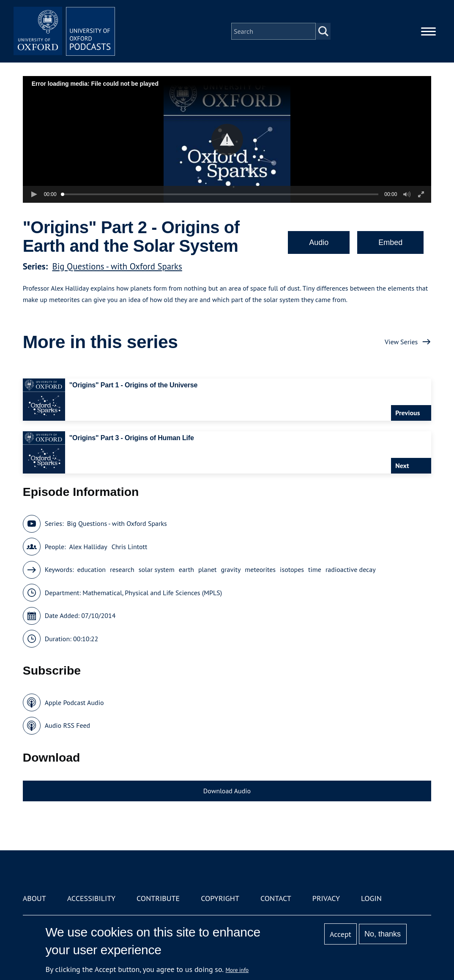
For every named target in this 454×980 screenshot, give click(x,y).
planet (208, 569)
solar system (157, 569)
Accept (340, 934)
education (91, 569)
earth (186, 569)
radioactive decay (351, 569)
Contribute (158, 898)
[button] (227, 140)
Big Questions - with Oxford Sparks (117, 266)
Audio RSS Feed (67, 725)
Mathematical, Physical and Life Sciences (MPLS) (152, 593)
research (122, 569)
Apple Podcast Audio (74, 702)
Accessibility (91, 898)
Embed (390, 242)
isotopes (292, 569)
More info (237, 970)
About (34, 898)
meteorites (260, 569)
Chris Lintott (130, 547)
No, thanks (383, 934)
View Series (401, 342)
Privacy (326, 898)
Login (371, 898)
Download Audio (227, 791)
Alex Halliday (88, 547)
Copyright (220, 898)
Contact (276, 898)
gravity (231, 569)
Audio (319, 242)
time (315, 569)
